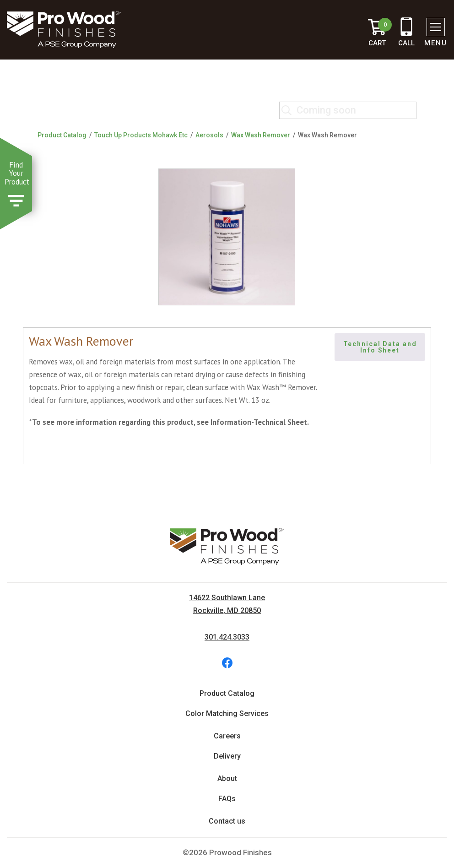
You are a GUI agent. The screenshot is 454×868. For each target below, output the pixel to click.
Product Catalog (62, 135)
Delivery (227, 756)
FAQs (227, 799)
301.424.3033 (227, 637)
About (227, 778)
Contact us (227, 821)
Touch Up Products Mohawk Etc (141, 135)
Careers (227, 736)
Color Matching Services (227, 713)
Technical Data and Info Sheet (381, 347)
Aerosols (209, 135)
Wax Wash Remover (261, 135)
